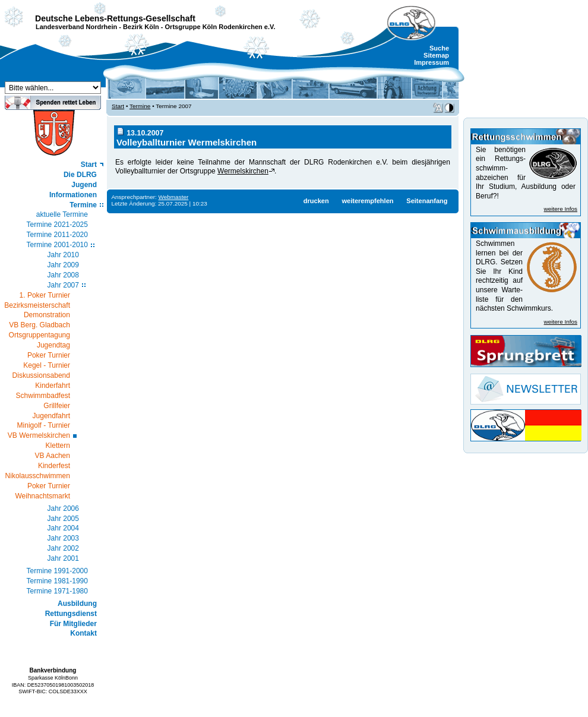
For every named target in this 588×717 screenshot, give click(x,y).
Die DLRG (80, 175)
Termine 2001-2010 (57, 245)
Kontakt (83, 633)
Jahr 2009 (63, 265)
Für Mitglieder (73, 624)
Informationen (73, 195)
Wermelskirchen (243, 171)
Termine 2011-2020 (57, 235)
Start (89, 165)
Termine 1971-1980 (57, 591)
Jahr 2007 (63, 285)
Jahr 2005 (63, 519)
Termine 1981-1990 (57, 581)
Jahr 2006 (63, 508)
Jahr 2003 (63, 538)
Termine (83, 205)
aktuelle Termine (62, 214)
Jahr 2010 (63, 255)
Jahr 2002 (63, 548)
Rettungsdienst (71, 614)
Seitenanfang (427, 201)
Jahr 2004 (63, 528)
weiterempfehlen (367, 201)
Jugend (84, 185)
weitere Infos (561, 209)
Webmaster (174, 197)
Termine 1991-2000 (57, 571)
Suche (439, 48)
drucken (316, 201)
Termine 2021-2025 (57, 225)
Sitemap (436, 55)
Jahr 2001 (63, 558)
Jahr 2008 (63, 275)
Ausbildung (77, 604)
